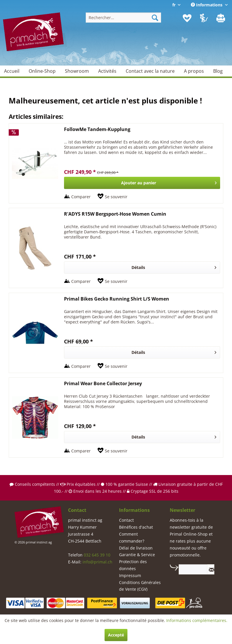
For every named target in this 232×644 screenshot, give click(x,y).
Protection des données (133, 565)
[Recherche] (155, 18)
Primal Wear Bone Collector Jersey (103, 384)
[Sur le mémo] (113, 197)
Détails (174, 266)
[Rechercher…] (123, 18)
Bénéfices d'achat (136, 527)
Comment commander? (132, 537)
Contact (126, 520)
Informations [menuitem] (207, 5)
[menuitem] (123, 18)
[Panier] (221, 18)
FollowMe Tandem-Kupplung (97, 129)
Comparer (81, 197)
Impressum (130, 575)
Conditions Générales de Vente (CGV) (140, 586)
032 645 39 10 (97, 555)
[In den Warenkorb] (142, 183)
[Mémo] (187, 18)
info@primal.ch (97, 562)
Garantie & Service (137, 555)
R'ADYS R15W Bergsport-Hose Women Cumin (115, 214)
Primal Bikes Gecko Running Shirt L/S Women (117, 299)
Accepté (116, 635)
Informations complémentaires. (197, 620)
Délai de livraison (136, 548)
